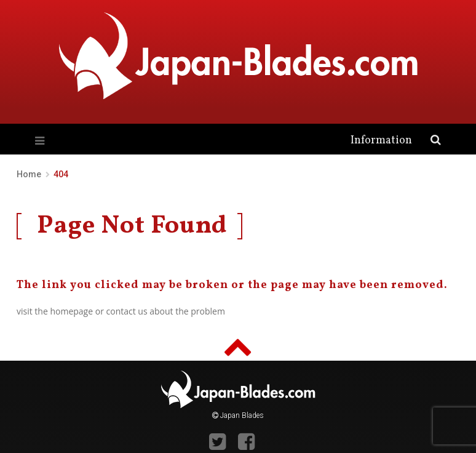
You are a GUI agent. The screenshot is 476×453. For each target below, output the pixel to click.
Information (381, 141)
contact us (127, 311)
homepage (71, 311)
